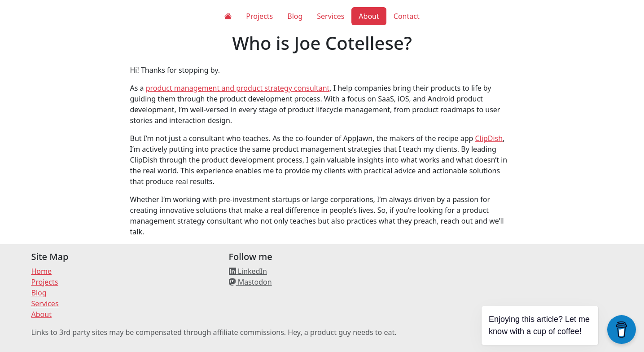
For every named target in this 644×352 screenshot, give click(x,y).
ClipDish (489, 138)
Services (331, 16)
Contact (407, 16)
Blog (295, 16)
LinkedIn (248, 271)
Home (42, 271)
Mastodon (250, 282)
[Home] (228, 16)
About (369, 16)
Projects (259, 16)
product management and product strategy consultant (238, 88)
